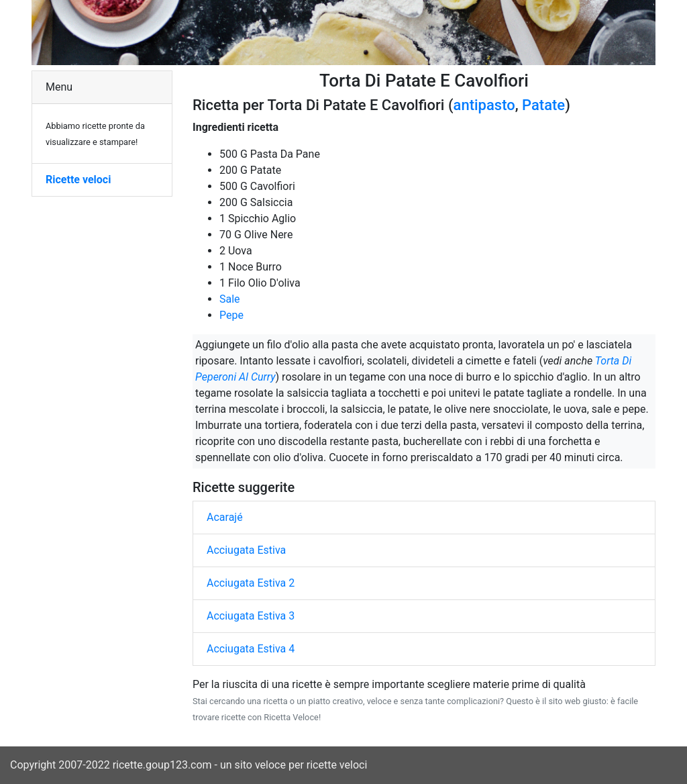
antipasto (484, 105)
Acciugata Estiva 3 (251, 616)
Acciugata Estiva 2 (251, 583)
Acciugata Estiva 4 (251, 649)
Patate (543, 105)
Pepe (231, 315)
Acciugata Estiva (246, 550)
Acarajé (225, 517)
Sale (230, 299)
